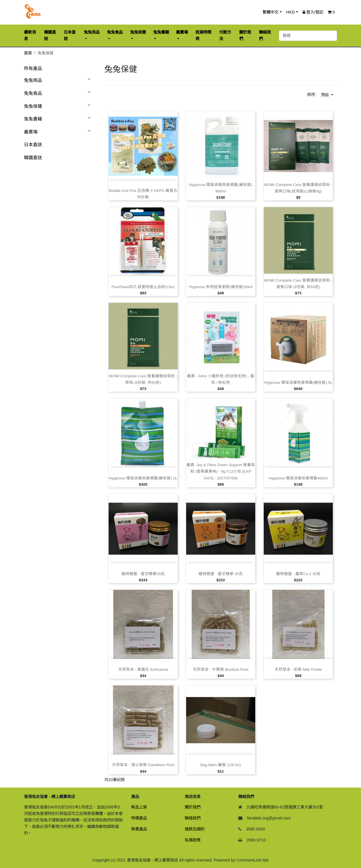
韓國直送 (33, 158)
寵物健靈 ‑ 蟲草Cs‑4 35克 (298, 574)
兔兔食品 (33, 93)
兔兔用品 (33, 80)
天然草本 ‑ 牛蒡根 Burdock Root (221, 669)
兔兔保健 (33, 106)
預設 (325, 95)
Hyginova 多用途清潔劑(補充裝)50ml (221, 287)
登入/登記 (313, 12)
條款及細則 (195, 829)
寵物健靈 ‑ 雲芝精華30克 (143, 574)
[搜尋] (308, 36)
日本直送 (33, 145)
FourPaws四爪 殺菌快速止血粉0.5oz (143, 287)
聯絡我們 (193, 818)
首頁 (28, 53)
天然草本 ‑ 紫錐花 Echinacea (143, 669)
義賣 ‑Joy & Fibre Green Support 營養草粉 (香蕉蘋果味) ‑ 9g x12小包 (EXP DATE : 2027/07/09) (221, 471)
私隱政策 (193, 840)
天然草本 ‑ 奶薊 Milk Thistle (298, 669)
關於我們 (193, 807)
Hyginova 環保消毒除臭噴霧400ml (298, 478)
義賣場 (31, 132)
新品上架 (139, 807)
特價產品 (139, 818)
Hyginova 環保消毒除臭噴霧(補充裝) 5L (298, 383)
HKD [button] (290, 12)
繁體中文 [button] (270, 12)
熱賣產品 (139, 829)
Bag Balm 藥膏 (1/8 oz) (221, 765)
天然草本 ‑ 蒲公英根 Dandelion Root (143, 765)
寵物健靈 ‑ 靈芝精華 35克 (221, 574)
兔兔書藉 (33, 119)
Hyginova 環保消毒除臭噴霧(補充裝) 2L (143, 478)
